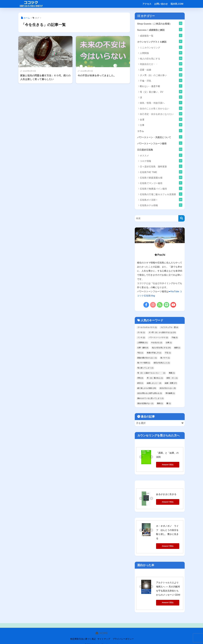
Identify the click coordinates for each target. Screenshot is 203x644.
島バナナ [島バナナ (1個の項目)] (165, 358)
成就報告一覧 (161, 36)
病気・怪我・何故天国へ (161, 103)
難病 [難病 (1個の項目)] (160, 404)
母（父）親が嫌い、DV (161, 92)
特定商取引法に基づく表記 (83, 635)
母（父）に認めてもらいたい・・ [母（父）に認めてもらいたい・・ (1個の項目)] (151, 374)
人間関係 (161, 53)
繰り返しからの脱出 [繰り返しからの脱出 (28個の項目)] (147, 389)
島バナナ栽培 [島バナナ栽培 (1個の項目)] (144, 363)
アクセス (147, 4)
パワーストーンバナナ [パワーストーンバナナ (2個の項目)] (158, 338)
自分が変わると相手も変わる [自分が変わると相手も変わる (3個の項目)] (150, 394)
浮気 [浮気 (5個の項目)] (140, 379)
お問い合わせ (161, 4)
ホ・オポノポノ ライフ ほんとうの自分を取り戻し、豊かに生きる (170, 531)
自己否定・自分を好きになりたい (161, 114)
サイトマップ (104, 635)
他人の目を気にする (161, 59)
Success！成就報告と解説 (160, 30)
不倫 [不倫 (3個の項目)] (175, 338)
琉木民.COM (177, 4)
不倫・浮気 (161, 81)
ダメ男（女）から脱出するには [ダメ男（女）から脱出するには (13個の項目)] (162, 333)
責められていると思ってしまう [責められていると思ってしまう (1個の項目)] (150, 399)
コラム (160, 131)
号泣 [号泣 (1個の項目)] (140, 353)
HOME (102, 629)
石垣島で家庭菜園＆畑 (161, 178)
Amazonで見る (169, 465)
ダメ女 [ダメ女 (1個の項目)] (141, 333)
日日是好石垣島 (160, 150)
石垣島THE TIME (161, 172)
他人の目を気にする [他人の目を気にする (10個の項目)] (161, 348)
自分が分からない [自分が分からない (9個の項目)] (168, 389)
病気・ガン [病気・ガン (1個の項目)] (172, 379)
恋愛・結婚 (161, 70)
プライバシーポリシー (123, 635)
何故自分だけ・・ (161, 64)
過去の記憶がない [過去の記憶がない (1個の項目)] (145, 404)
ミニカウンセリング (161, 47)
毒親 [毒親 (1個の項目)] (172, 374)
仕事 (161, 125)
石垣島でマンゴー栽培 (161, 184)
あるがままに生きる (166, 495)
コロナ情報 (161, 161)
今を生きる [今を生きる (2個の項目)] (157, 343)
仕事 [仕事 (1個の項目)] (169, 343)
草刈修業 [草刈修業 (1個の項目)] (170, 394)
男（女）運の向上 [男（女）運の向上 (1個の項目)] (155, 379)
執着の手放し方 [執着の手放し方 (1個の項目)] (154, 353)
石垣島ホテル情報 (161, 206)
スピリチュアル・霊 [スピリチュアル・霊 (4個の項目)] (169, 328)
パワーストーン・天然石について (160, 137)
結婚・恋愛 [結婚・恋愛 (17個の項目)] (171, 384)
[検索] (182, 219)
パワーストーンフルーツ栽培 (160, 144)
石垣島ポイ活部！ (161, 200)
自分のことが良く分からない (161, 108)
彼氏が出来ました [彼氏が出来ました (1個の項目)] (162, 363)
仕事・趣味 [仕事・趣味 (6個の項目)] (143, 348)
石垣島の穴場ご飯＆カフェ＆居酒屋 (161, 195)
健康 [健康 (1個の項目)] (177, 348)
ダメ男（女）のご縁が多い (161, 75)
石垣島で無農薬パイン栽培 (161, 189)
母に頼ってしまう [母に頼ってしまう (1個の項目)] (145, 368)
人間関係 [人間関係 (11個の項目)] (142, 343)
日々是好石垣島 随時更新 (161, 167)
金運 (161, 120)
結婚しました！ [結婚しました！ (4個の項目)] (154, 384)
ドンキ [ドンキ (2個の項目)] (141, 338)
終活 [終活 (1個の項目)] (140, 384)
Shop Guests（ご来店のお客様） (160, 23)
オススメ (161, 156)
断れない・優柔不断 (161, 86)
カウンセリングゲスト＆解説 (160, 41)
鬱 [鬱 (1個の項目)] (169, 404)
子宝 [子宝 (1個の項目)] (168, 353)
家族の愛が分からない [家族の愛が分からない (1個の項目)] (147, 358)
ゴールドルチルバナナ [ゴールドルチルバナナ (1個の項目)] (147, 328)
